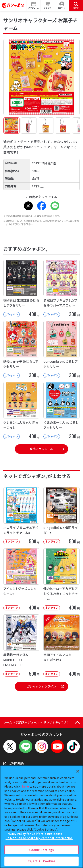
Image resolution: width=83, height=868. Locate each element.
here (25, 786)
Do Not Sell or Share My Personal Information (39, 838)
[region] (41, 817)
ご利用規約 (14, 763)
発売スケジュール (41, 449)
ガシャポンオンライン (45, 686)
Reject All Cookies (41, 861)
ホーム (8, 722)
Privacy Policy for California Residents (34, 834)
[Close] (78, 771)
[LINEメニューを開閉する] (26, 746)
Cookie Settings (42, 850)
